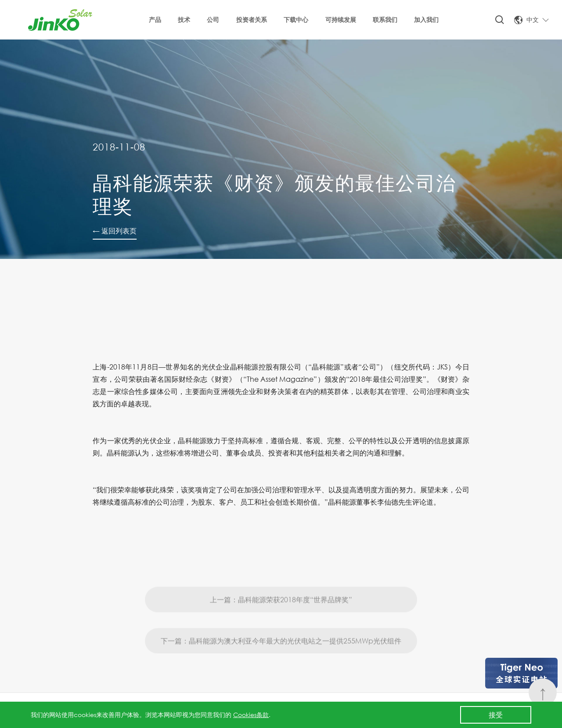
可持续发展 (341, 20)
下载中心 (296, 20)
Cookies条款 (251, 715)
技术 (184, 20)
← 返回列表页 (115, 231)
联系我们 (385, 20)
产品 (155, 20)
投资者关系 (252, 20)
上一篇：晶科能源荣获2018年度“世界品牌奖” (281, 621)
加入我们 (426, 20)
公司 (213, 20)
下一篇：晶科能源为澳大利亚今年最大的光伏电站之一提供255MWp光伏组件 (281, 662)
